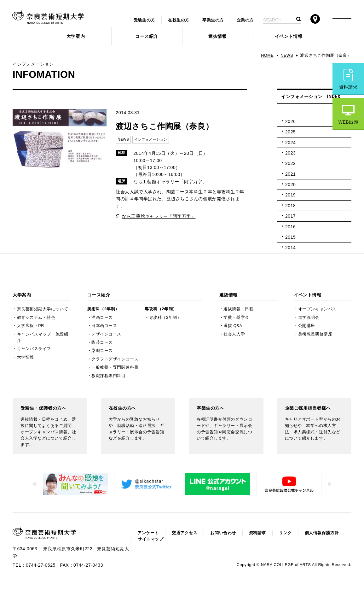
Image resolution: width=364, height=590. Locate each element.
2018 (290, 206)
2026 (290, 121)
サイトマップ (150, 539)
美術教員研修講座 (315, 334)
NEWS (287, 55)
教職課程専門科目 (108, 376)
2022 (290, 163)
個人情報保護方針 (322, 533)
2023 (290, 153)
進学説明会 (309, 318)
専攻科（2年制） (161, 309)
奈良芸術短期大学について (43, 309)
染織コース (102, 351)
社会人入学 (234, 334)
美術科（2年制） (103, 309)
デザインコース (106, 334)
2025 (290, 132)
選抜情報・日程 (238, 309)
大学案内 (76, 36)
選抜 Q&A (233, 326)
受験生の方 (144, 20)
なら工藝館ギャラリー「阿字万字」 (159, 216)
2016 (290, 227)
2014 (290, 248)
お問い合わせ (223, 533)
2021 (290, 174)
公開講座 (307, 326)
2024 (290, 143)
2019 (290, 195)
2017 (290, 216)
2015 (290, 237)
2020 (290, 184)
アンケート (148, 533)
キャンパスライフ (34, 349)
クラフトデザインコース (115, 359)
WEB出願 (348, 122)
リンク (285, 533)
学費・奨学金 (236, 318)
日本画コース (104, 326)
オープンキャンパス (317, 309)
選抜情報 (217, 36)
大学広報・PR (31, 326)
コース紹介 (147, 36)
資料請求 (348, 87)
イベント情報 (289, 36)
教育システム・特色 (36, 318)
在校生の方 (179, 20)
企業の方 (245, 20)
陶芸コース (102, 342)
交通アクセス (185, 533)
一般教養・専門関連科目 (115, 367)
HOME (267, 55)
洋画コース (102, 318)
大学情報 (26, 357)
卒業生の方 (213, 20)
